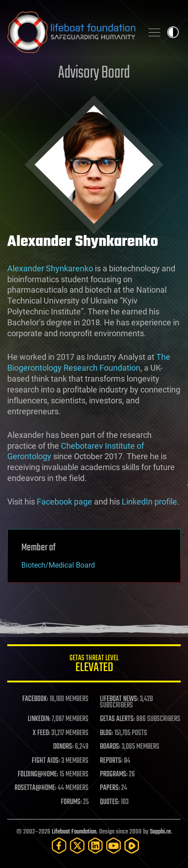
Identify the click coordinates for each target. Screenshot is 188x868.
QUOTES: (110, 802)
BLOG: (106, 733)
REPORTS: (111, 761)
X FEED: (41, 733)
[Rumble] (132, 846)
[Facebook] (59, 846)
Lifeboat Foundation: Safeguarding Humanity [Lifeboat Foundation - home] (71, 32)
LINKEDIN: (39, 719)
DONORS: (63, 747)
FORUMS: (71, 802)
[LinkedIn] (95, 846)
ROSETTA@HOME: (35, 788)
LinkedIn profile (149, 502)
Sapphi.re (160, 832)
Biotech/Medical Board (58, 565)
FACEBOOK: (35, 699)
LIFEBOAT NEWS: (119, 699)
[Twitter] (77, 846)
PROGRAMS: (114, 775)
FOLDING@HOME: (38, 775)
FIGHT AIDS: (46, 761)
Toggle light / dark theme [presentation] (173, 32)
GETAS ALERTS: (117, 719)
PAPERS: (110, 788)
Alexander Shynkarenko (50, 268)
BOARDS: (110, 747)
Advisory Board (94, 73)
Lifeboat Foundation (74, 832)
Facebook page (64, 502)
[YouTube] (114, 846)
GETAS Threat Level (94, 665)
